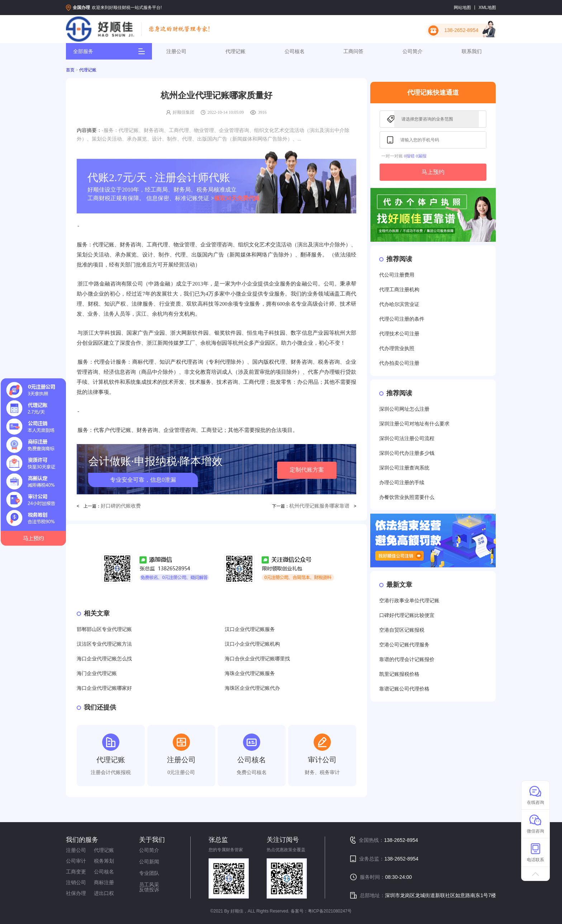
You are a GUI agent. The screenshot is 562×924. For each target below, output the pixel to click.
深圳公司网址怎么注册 (404, 409)
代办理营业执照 (397, 348)
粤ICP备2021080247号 (330, 911)
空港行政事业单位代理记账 (409, 601)
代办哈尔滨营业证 (399, 304)
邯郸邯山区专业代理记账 (104, 629)
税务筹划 (104, 861)
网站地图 (462, 8)
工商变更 (76, 872)
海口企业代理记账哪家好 (104, 688)
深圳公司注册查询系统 (404, 468)
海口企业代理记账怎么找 (104, 659)
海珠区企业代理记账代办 (252, 688)
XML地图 (487, 8)
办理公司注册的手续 (402, 483)
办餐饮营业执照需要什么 (407, 497)
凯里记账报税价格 (399, 674)
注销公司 (76, 882)
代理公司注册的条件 (402, 319)
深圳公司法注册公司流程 (407, 439)
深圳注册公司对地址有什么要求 (414, 424)
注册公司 (176, 51)
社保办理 (76, 893)
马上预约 (433, 172)
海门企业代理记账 (97, 673)
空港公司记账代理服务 (404, 645)
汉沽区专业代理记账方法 (104, 644)
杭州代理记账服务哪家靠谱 (319, 506)
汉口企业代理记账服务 (250, 629)
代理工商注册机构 (399, 290)
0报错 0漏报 (415, 156)
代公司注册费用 (397, 275)
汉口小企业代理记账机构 (252, 644)
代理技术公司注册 (399, 334)
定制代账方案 (307, 470)
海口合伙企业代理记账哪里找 (257, 659)
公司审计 (76, 861)
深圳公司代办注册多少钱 (407, 453)
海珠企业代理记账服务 (250, 673)
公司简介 (413, 51)
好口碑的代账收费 (121, 506)
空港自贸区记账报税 (402, 630)
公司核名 (295, 51)
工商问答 (353, 51)
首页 (70, 70)
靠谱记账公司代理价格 (404, 689)
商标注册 (104, 882)
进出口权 (104, 893)
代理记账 (235, 51)
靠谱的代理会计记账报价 (407, 659)
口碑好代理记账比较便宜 (407, 615)
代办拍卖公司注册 (399, 363)
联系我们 (472, 51)
